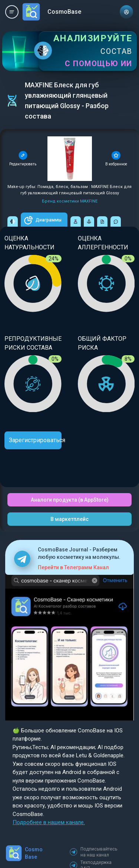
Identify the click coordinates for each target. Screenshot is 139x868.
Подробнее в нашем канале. (49, 822)
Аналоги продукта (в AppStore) (70, 500)
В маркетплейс (69, 519)
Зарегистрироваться (35, 440)
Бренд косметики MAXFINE (70, 201)
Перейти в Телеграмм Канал (73, 567)
